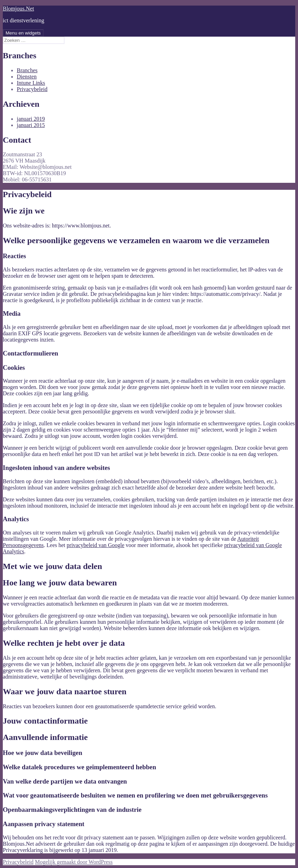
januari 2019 (31, 119)
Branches (27, 70)
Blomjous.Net (18, 9)
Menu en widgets (23, 33)
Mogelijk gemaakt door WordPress (74, 862)
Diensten (27, 77)
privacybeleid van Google (95, 545)
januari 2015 (31, 125)
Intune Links (31, 83)
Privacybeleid (32, 89)
